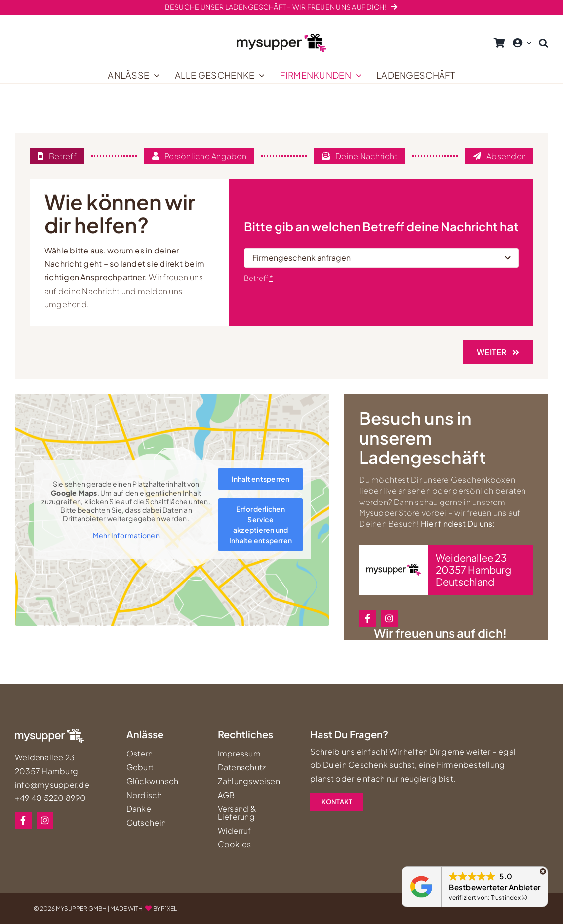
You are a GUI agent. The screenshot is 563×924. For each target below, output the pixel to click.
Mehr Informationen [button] (126, 535)
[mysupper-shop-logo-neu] (281, 37)
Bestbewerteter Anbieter (495, 887)
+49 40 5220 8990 (50, 798)
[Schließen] (543, 871)
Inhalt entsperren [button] (261, 479)
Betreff (258, 278)
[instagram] (389, 618)
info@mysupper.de (52, 784)
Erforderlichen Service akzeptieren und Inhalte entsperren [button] (261, 525)
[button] (543, 43)
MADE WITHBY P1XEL (143, 908)
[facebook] (367, 618)
